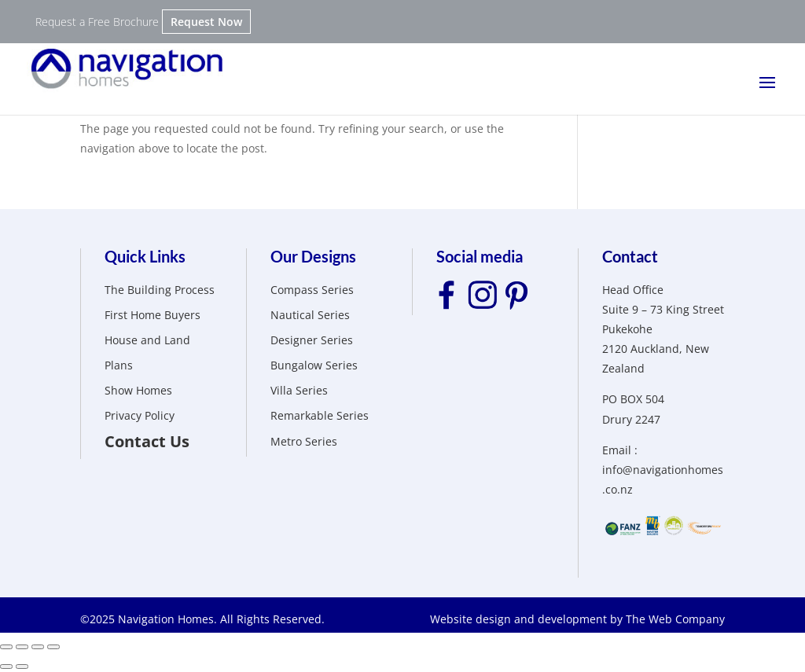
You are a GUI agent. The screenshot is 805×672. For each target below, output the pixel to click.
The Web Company (675, 619)
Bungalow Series (314, 365)
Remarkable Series (320, 415)
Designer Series (312, 340)
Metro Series (304, 441)
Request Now (206, 22)
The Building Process (160, 290)
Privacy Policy (140, 415)
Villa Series (299, 390)
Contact (630, 256)
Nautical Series (310, 315)
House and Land (147, 340)
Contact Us (147, 441)
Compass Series (312, 290)
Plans (119, 365)
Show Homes (138, 390)
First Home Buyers (153, 315)
